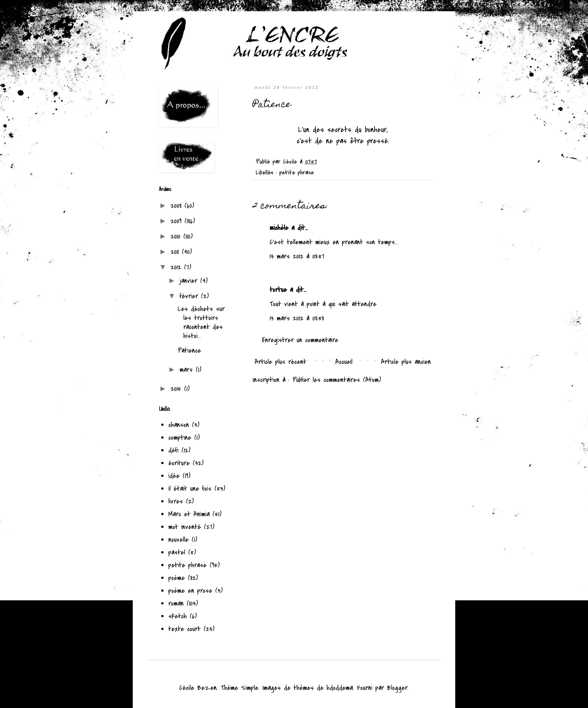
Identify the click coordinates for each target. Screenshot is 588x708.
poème (177, 578)
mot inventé (185, 527)
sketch (178, 616)
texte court (184, 629)
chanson (179, 425)
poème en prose (190, 591)
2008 (178, 206)
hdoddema (340, 688)
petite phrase (297, 173)
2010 (177, 237)
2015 (177, 389)
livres (176, 501)
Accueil (344, 362)
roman (176, 604)
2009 (178, 221)
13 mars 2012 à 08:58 (297, 318)
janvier (190, 281)
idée (174, 476)
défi (173, 450)
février (190, 296)
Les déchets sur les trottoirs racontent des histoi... (201, 322)
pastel (177, 552)
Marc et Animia (189, 514)
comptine (180, 438)
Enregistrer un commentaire (300, 340)
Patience (189, 351)
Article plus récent (280, 362)
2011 (176, 252)
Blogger (397, 688)
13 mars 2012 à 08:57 (297, 256)
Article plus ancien (406, 362)
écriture (179, 463)
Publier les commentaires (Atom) (337, 380)
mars (188, 370)
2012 (177, 267)
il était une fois (190, 489)
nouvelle (178, 540)
